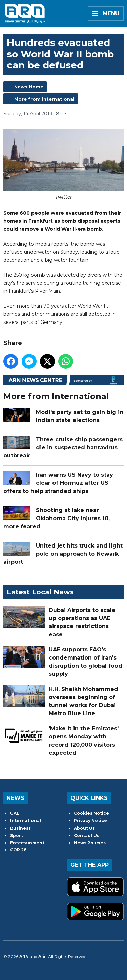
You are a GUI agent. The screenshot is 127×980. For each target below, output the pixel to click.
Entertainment (27, 843)
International (26, 821)
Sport (17, 835)
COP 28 (18, 850)
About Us (84, 828)
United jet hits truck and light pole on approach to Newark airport (63, 553)
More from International (44, 99)
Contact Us (87, 835)
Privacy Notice (90, 821)
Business (20, 828)
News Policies (90, 843)
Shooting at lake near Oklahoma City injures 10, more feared (57, 518)
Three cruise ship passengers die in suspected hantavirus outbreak (63, 447)
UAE (15, 813)
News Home (29, 87)
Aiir (42, 957)
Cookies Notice (91, 813)
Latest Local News (40, 592)
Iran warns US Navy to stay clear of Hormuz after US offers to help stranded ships (58, 483)
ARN (24, 957)
